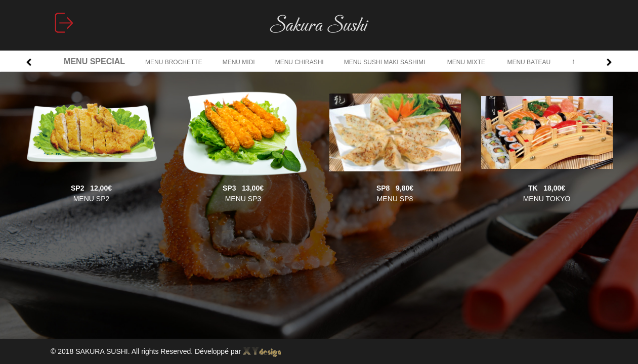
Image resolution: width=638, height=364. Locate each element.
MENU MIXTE (467, 62)
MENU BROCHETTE (174, 62)
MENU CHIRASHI (300, 62)
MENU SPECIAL (94, 61)
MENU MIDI (239, 62)
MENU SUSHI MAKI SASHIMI (386, 62)
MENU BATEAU (529, 62)
